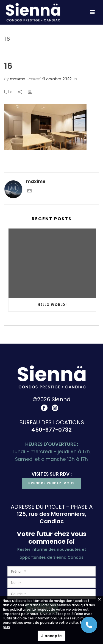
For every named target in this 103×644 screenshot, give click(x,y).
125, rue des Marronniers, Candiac (51, 518)
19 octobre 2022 (56, 79)
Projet (57, 50)
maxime (18, 79)
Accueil (40, 50)
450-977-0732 (51, 430)
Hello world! (52, 305)
